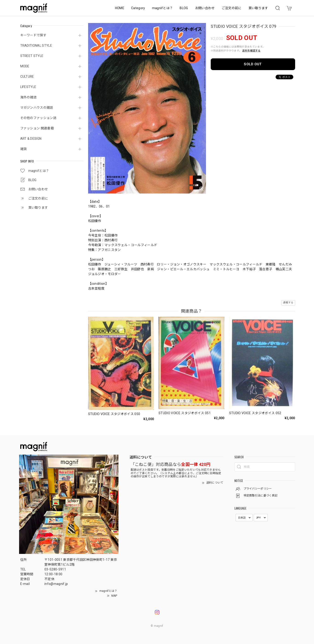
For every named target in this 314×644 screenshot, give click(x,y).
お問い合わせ (205, 8)
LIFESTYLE (28, 87)
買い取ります (258, 8)
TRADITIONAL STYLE (36, 46)
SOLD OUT (253, 64)
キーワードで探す (33, 35)
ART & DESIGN (31, 139)
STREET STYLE (32, 56)
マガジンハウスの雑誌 (37, 108)
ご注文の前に (232, 8)
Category (138, 8)
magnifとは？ (163, 8)
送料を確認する (251, 51)
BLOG (184, 8)
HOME (120, 8)
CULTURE (27, 77)
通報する (288, 303)
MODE (25, 66)
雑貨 (24, 149)
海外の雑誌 (29, 97)
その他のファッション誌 (38, 118)
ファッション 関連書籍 (37, 128)
